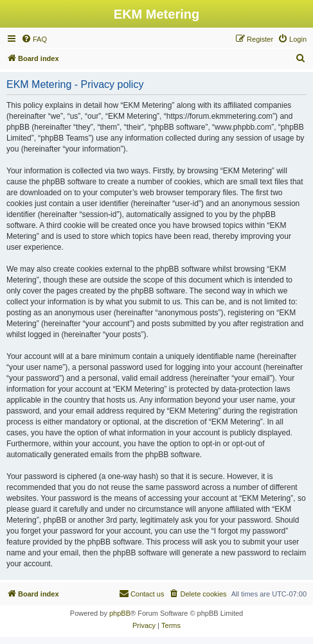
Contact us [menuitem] (142, 593)
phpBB (120, 613)
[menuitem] (34, 39)
